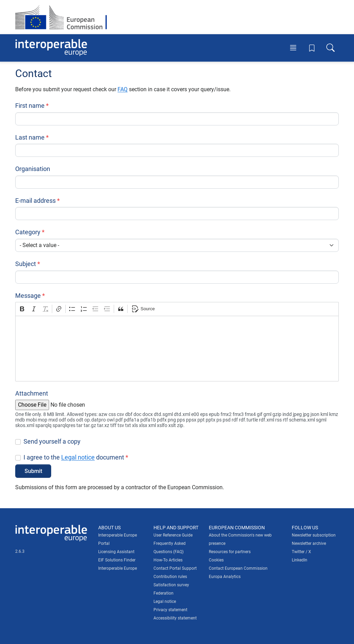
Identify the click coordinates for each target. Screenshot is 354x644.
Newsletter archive (309, 543)
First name (30, 106)
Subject (26, 264)
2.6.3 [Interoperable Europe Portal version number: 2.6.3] (20, 551)
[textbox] (177, 349)
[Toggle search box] (330, 48)
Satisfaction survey (171, 585)
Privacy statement (170, 610)
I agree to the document (74, 457)
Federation (164, 593)
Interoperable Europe (118, 568)
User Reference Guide (173, 535)
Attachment (32, 393)
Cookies (216, 560)
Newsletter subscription (314, 535)
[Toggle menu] (293, 48)
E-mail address (35, 201)
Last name (30, 137)
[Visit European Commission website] (64, 17)
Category (28, 232)
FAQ (123, 89)
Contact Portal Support (175, 568)
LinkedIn (300, 560)
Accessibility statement (175, 618)
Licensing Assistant (116, 552)
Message (28, 296)
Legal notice (78, 457)
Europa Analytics (225, 577)
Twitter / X (301, 552)
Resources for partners (230, 552)
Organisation (33, 169)
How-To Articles (168, 560)
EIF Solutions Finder (117, 560)
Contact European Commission (238, 568)
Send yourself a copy (52, 441)
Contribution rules (170, 577)
